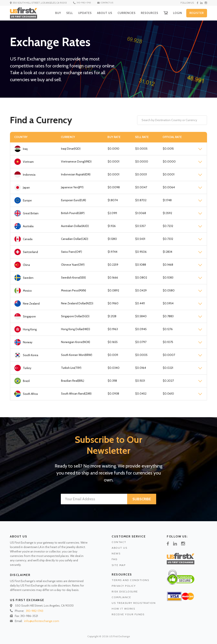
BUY (54, 13)
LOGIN (177, 13)
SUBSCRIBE (142, 499)
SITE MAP (119, 565)
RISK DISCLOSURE (125, 591)
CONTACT (119, 542)
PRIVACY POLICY (124, 586)
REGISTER (196, 13)
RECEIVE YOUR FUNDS (128, 614)
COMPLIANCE (121, 597)
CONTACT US (109, 3)
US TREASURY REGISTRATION (134, 603)
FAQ (115, 559)
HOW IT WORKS (123, 609)
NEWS (116, 553)
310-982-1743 (84, 3)
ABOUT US (102, 13)
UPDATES (82, 13)
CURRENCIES (124, 13)
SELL (66, 13)
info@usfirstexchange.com (42, 621)
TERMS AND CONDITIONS (130, 580)
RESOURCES (148, 13)
